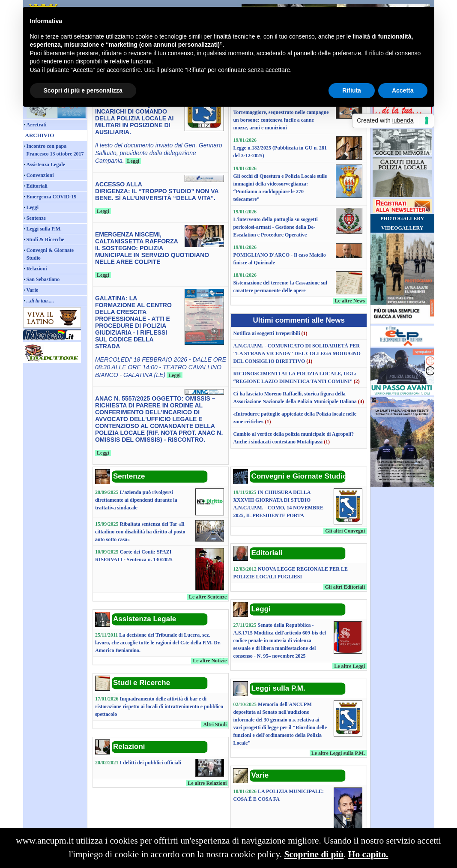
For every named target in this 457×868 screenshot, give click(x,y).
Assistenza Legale (46, 165)
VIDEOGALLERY (402, 228)
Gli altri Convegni (345, 531)
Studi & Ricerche (45, 239)
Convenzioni (40, 175)
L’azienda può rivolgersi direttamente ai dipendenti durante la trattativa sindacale (136, 500)
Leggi (33, 207)
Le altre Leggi (349, 666)
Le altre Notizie (210, 661)
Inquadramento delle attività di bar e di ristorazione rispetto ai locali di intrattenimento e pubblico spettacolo (159, 706)
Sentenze (36, 218)
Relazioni (37, 269)
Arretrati (37, 125)
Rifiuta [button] (352, 90)
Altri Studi (215, 724)
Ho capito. (368, 854)
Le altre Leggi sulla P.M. (338, 753)
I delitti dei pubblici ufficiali (151, 763)
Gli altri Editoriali (345, 587)
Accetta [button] (403, 90)
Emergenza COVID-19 (52, 197)
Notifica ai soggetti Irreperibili (266, 333)
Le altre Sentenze (208, 597)
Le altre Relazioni (207, 783)
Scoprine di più (314, 854)
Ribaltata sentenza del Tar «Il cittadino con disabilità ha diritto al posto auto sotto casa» (140, 532)
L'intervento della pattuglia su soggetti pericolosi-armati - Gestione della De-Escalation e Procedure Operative (275, 227)
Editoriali (37, 186)
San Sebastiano (43, 279)
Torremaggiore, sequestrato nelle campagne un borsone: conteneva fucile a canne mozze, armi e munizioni (281, 120)
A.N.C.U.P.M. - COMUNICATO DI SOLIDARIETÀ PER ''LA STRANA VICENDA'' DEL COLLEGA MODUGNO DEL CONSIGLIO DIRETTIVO (297, 353)
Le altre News (350, 301)
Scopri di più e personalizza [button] (83, 90)
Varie (33, 290)
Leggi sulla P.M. (44, 229)
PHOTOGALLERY (402, 218)
